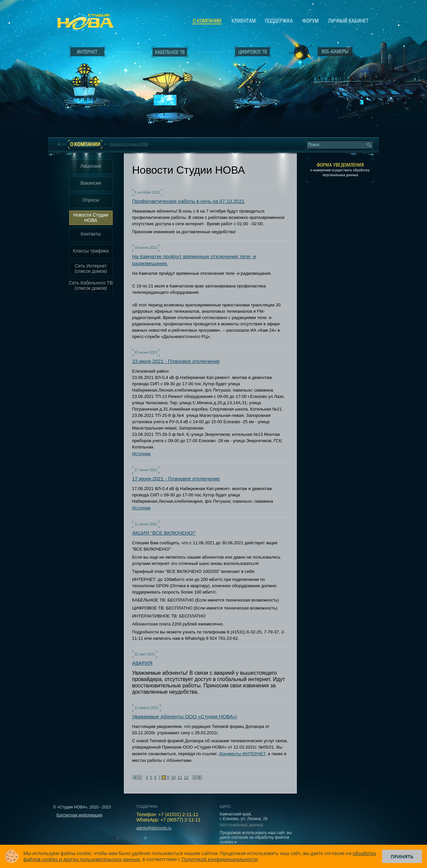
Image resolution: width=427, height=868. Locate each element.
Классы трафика (91, 251)
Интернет (87, 52)
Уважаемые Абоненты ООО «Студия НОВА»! (185, 716)
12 (186, 778)
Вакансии (91, 183)
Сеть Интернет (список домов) (91, 268)
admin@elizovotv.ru (154, 828)
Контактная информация (80, 815)
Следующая (195, 778)
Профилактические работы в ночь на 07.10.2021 (189, 201)
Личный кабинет (348, 21)
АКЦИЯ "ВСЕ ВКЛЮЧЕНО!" (164, 533)
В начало (135, 778)
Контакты (91, 234)
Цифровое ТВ (249, 76)
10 (173, 778)
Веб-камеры (298, 54)
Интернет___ (86, 79)
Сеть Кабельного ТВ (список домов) (91, 285)
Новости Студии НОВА (129, 144)
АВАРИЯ (142, 663)
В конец (200, 778)
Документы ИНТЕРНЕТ (242, 754)
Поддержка (279, 21)
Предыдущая (140, 778)
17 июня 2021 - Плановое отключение (176, 479)
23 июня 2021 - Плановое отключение (176, 361)
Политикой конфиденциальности (220, 859)
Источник (142, 454)
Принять (402, 857)
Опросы (91, 200)
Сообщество (310, 21)
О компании (207, 21)
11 (180, 778)
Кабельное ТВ (170, 88)
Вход (337, 111)
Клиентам (244, 21)
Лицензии (91, 166)
